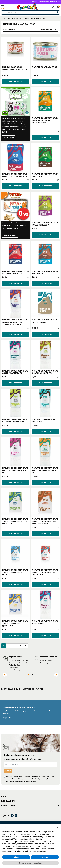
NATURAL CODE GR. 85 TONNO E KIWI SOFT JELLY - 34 (15, 69)
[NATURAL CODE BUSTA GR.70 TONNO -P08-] (45, 605)
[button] (58, 828)
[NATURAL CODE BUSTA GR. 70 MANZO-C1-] (45, 158)
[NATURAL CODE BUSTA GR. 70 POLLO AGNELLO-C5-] (45, 206)
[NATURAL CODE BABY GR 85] (45, 51)
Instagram (16, 815)
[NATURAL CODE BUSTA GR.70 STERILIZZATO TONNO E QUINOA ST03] (16, 605)
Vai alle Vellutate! (10, 235)
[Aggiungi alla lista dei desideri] (28, 75)
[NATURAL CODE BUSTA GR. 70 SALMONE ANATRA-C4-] (16, 255)
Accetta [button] (45, 857)
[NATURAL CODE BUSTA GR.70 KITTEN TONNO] (45, 303)
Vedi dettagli (44, 663)
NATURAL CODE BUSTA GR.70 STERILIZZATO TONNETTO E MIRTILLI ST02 (15, 521)
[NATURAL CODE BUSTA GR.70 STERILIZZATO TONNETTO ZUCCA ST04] (45, 554)
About (4, 796)
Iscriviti (8, 771)
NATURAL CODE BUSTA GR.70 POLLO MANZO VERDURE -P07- (45, 470)
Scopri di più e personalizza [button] (30, 863)
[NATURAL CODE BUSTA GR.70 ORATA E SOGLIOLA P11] (16, 355)
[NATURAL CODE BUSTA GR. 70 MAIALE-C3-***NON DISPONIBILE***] (45, 102)
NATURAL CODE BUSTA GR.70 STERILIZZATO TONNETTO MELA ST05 (15, 572)
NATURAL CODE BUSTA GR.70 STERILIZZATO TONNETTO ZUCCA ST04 (45, 572)
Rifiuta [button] (16, 857)
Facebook (12, 815)
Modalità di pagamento (17, 670)
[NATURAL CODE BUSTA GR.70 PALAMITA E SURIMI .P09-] (16, 403)
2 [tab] (33, 674)
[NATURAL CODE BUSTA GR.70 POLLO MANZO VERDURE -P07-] (45, 452)
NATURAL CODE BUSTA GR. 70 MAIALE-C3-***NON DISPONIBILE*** (45, 120)
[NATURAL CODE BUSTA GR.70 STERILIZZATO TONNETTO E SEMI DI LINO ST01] (45, 503)
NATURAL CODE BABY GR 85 (45, 67)
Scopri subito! (9, 138)
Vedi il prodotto (16, 82)
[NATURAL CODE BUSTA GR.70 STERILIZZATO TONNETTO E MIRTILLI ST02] (16, 503)
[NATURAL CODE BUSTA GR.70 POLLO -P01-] (45, 403)
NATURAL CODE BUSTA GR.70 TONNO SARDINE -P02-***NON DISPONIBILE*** (15, 322)
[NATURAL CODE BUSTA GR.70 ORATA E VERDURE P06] (45, 355)
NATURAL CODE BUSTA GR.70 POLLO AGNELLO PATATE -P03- (15, 470)
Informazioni (8, 801)
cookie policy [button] (38, 839)
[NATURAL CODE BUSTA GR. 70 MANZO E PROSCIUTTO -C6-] (16, 158)
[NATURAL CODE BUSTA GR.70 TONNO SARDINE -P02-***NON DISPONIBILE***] (16, 303)
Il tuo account (9, 806)
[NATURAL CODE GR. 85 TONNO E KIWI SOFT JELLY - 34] (16, 51)
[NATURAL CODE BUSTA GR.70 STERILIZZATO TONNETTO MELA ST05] (16, 554)
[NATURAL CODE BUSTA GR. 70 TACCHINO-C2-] (45, 255)
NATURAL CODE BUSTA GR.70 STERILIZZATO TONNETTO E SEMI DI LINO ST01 (45, 521)
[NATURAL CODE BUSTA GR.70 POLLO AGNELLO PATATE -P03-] (16, 452)
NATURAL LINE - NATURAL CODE (19, 24)
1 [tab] (28, 674)
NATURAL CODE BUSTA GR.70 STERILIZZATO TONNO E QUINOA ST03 (15, 623)
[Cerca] (30, 12)
